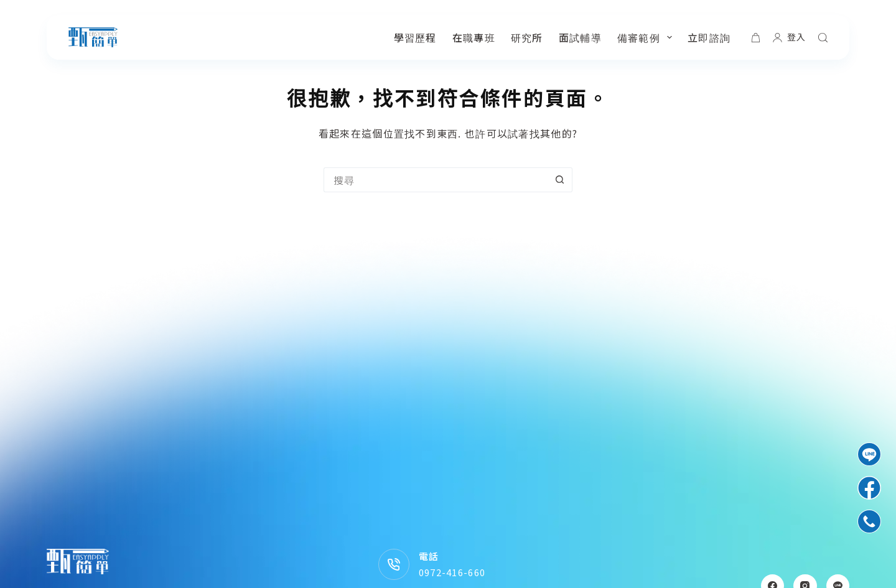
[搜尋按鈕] (560, 180)
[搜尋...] (436, 180)
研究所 (527, 37)
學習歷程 (415, 37)
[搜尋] (823, 38)
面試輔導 (580, 37)
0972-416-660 (452, 572)
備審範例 (647, 37)
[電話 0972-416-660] (394, 564)
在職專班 (474, 37)
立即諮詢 (709, 37)
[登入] (789, 37)
